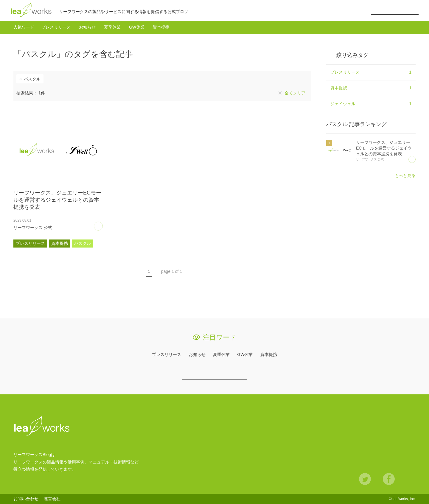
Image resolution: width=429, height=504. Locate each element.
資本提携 (161, 27)
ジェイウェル (371, 104)
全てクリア (295, 93)
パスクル (32, 79)
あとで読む (103, 224)
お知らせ (87, 27)
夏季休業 (112, 27)
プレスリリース (56, 27)
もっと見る (405, 175)
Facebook (389, 479)
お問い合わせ (26, 499)
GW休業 (137, 27)
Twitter (365, 479)
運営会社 (52, 499)
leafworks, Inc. (404, 499)
